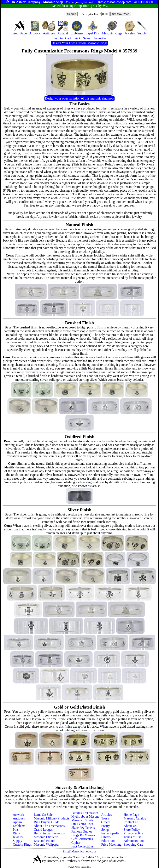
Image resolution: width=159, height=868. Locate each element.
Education (108, 841)
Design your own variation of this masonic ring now (79, 98)
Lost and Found (44, 841)
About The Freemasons (49, 826)
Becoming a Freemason (49, 833)
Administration (134, 841)
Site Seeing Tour (82, 824)
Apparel (18, 822)
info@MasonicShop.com (79, 851)
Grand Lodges (43, 830)
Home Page (131, 815)
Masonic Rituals (82, 820)
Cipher (76, 843)
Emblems (19, 826)
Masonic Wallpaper (47, 844)
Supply (17, 841)
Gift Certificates (82, 839)
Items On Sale (43, 815)
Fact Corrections (82, 846)
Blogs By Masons (83, 835)
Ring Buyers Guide (47, 822)
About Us (130, 826)
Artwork (18, 815)
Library (106, 837)
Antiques (19, 818)
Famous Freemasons (85, 813)
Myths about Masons (85, 816)
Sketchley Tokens (83, 828)
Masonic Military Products (52, 818)
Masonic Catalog (135, 818)
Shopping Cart (133, 844)
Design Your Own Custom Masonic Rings (79, 43)
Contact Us (131, 822)
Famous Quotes (82, 831)
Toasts (105, 818)
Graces (106, 822)
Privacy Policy (133, 833)
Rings (17, 833)
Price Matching (111, 844)
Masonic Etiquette (46, 837)
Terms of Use (132, 837)
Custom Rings (22, 844)
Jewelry (18, 837)
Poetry (106, 826)
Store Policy (132, 830)
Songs (105, 830)
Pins (16, 830)
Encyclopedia (110, 833)
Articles (107, 815)
